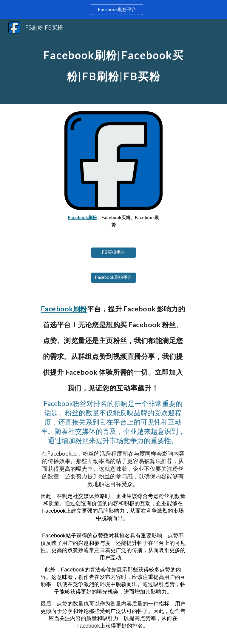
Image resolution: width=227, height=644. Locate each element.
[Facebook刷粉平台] (114, 277)
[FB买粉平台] (114, 252)
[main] (114, 62)
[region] (114, 10)
